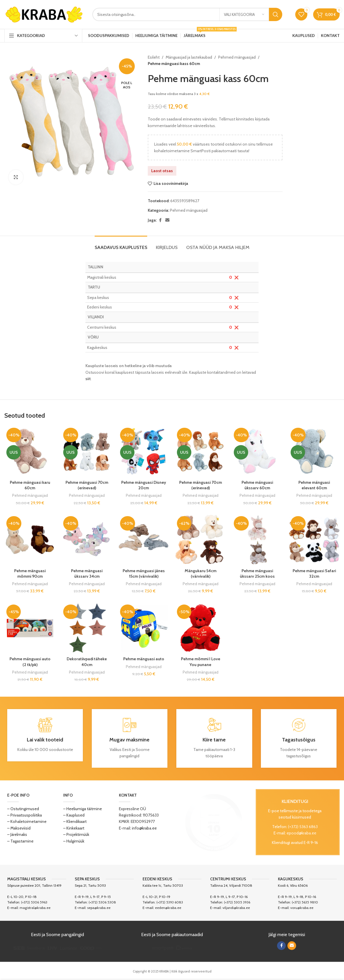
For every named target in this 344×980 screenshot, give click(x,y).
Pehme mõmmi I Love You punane (201, 662)
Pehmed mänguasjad (237, 57)
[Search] (187, 14)
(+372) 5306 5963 (34, 902)
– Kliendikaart (75, 821)
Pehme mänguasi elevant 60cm (314, 485)
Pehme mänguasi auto (144, 659)
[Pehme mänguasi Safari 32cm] (314, 540)
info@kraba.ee (144, 828)
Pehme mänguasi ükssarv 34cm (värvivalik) (87, 576)
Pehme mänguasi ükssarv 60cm (257, 485)
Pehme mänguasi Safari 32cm (314, 574)
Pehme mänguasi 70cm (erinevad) (87, 485)
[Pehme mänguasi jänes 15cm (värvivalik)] (144, 540)
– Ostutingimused (23, 809)
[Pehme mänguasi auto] (144, 628)
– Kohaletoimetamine (27, 821)
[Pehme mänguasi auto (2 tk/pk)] (30, 628)
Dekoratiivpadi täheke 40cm (87, 662)
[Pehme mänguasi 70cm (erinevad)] (87, 451)
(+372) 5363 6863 (303, 827)
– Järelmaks (17, 834)
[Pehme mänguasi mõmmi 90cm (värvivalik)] (30, 540)
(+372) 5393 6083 (170, 902)
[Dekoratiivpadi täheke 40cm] (87, 628)
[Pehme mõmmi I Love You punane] (200, 628)
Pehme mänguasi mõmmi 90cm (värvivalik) (30, 576)
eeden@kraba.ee (168, 908)
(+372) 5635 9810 (305, 902)
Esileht (154, 57)
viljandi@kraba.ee (236, 908)
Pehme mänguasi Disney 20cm (144, 485)
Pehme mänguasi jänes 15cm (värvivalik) (144, 574)
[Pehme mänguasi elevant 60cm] (314, 451)
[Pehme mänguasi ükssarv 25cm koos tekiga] (257, 540)
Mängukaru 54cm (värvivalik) (201, 574)
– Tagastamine (20, 841)
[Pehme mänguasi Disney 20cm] (144, 451)
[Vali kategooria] (244, 14)
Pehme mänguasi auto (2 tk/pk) (30, 662)
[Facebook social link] (160, 220)
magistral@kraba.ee (35, 908)
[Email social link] (167, 220)
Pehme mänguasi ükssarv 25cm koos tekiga (257, 576)
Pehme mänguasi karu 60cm (30, 485)
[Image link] (214, 822)
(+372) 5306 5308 (102, 902)
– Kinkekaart (74, 828)
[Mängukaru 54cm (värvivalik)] (200, 540)
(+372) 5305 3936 (237, 902)
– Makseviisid (19, 828)
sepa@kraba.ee (99, 908)
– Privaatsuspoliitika (25, 815)
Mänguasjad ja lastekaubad (189, 57)
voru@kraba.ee (302, 908)
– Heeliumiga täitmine (83, 809)
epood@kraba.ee (301, 833)
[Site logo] (44, 14)
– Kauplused (74, 815)
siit (88, 379)
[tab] (121, 244)
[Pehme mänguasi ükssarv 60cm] (257, 451)
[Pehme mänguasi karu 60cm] (30, 451)
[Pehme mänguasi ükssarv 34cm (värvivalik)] (87, 540)
